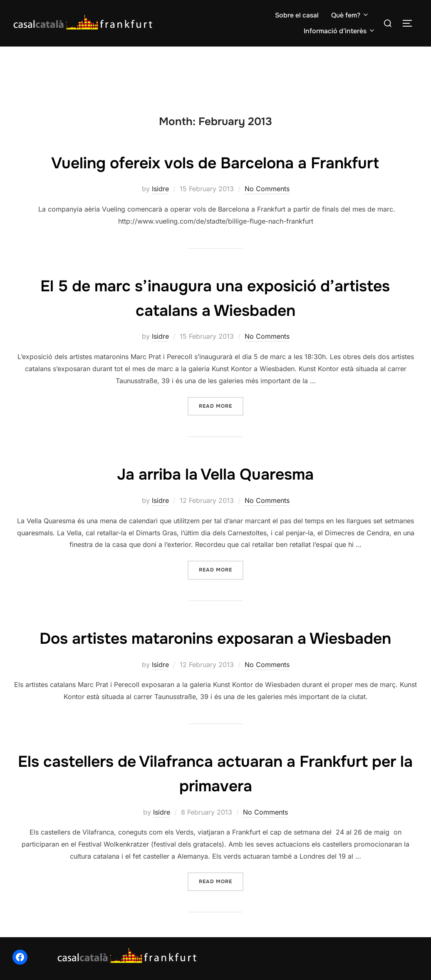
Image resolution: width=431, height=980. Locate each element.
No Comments (267, 189)
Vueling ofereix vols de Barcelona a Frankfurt (215, 163)
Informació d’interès (340, 31)
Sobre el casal (297, 15)
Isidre (160, 189)
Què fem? (350, 15)
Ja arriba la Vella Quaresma (215, 474)
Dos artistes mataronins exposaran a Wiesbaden (215, 638)
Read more (221, 405)
